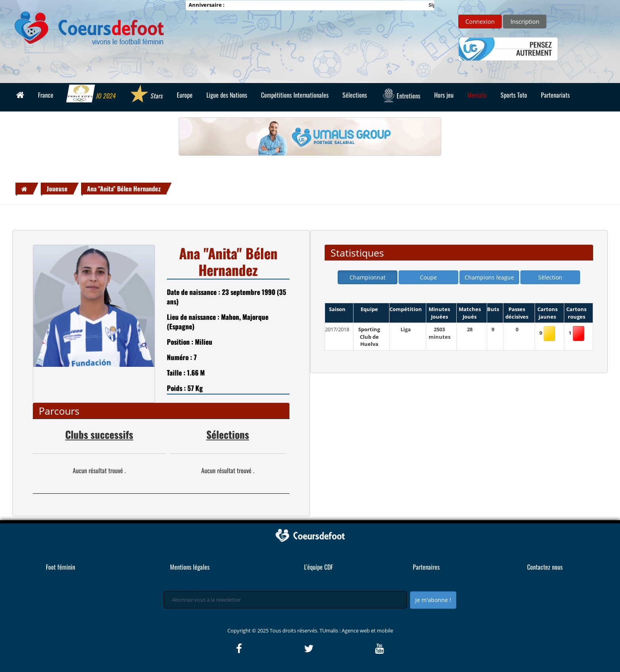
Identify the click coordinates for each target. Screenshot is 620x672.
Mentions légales (190, 567)
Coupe (428, 277)
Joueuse (57, 189)
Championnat (368, 277)
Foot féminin (60, 567)
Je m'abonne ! (433, 600)
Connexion (480, 21)
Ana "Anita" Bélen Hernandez (124, 189)
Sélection (550, 277)
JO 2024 (91, 94)
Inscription (525, 21)
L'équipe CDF (319, 567)
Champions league (489, 277)
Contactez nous (545, 567)
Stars (146, 94)
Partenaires (426, 567)
